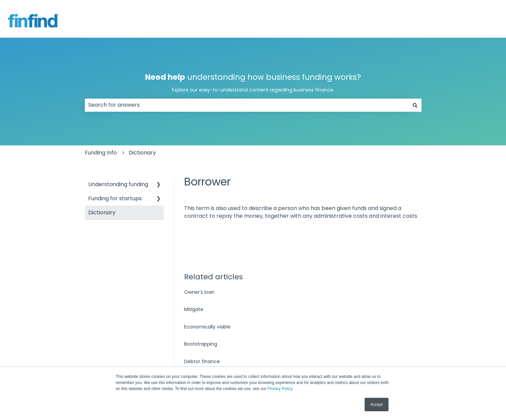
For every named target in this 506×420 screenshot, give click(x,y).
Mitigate (194, 309)
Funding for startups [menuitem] (115, 198)
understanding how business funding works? (253, 83)
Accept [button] (377, 405)
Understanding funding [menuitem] (118, 184)
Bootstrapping (201, 344)
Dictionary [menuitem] (102, 213)
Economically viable (207, 327)
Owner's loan (199, 292)
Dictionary (142, 153)
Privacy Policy (280, 389)
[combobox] (247, 105)
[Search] (415, 105)
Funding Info (101, 153)
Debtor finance (202, 361)
